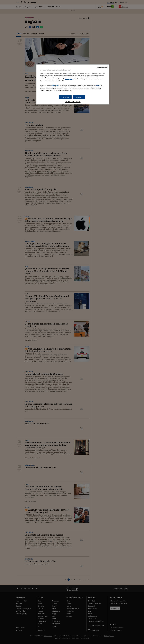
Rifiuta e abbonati (102, 67)
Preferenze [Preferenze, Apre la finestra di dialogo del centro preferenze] (65, 97)
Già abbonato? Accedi (73, 102)
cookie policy (69, 79)
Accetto (79, 97)
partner (98, 85)
